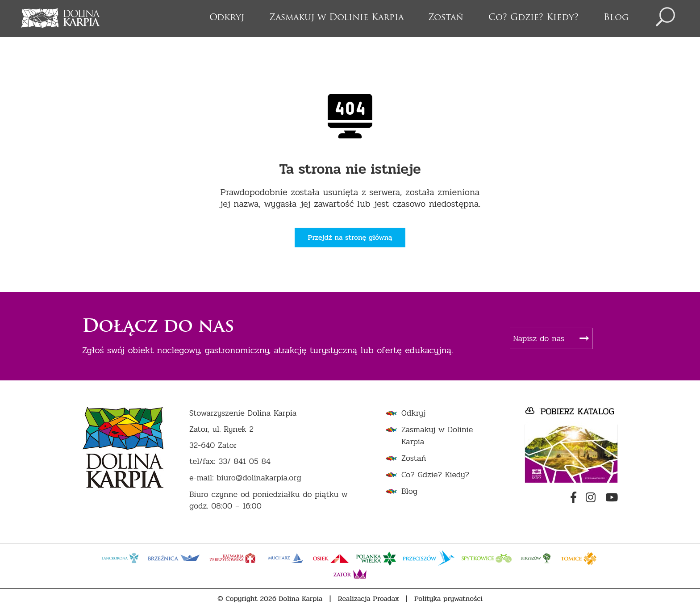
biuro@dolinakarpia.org (259, 478)
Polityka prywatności (448, 599)
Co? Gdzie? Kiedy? (533, 18)
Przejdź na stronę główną (350, 237)
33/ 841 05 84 (244, 461)
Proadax (386, 599)
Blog (616, 18)
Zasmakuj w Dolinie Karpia (336, 18)
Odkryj (227, 18)
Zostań (446, 18)
